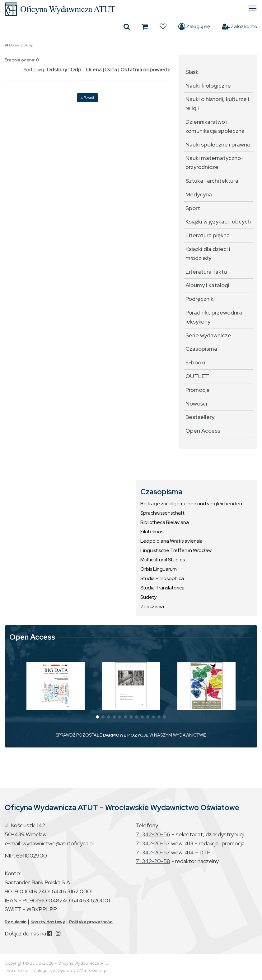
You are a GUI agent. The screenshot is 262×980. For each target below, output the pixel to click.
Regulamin (16, 922)
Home (14, 45)
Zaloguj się (194, 26)
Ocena (94, 70)
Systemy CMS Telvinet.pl (83, 970)
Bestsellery (200, 417)
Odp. (77, 70)
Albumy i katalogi (207, 285)
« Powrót (87, 98)
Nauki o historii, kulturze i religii (217, 103)
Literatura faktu (206, 272)
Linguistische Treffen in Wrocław (176, 550)
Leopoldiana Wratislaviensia (171, 541)
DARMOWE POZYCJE (126, 735)
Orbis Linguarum (159, 569)
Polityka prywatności (91, 922)
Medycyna (199, 194)
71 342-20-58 (153, 861)
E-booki (195, 362)
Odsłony (57, 70)
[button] (97, 717)
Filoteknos (152, 532)
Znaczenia (152, 606)
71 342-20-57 (153, 843)
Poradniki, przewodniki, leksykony (215, 317)
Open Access (203, 431)
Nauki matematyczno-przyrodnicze (214, 162)
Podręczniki (200, 299)
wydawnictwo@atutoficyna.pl (58, 843)
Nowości (196, 404)
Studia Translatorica (162, 588)
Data (111, 70)
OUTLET (197, 376)
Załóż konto (240, 26)
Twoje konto (16, 970)
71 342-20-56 (153, 834)
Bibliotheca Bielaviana (165, 522)
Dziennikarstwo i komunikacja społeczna (215, 126)
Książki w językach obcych (218, 221)
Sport (193, 208)
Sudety (148, 597)
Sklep (28, 45)
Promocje (198, 390)
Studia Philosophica (162, 578)
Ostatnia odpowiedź (145, 70)
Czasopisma (201, 349)
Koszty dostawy (48, 922)
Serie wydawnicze (208, 335)
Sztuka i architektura (212, 181)
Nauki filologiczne (208, 86)
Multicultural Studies (163, 560)
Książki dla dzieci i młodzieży (208, 253)
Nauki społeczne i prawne (218, 144)
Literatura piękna (208, 235)
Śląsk (192, 72)
